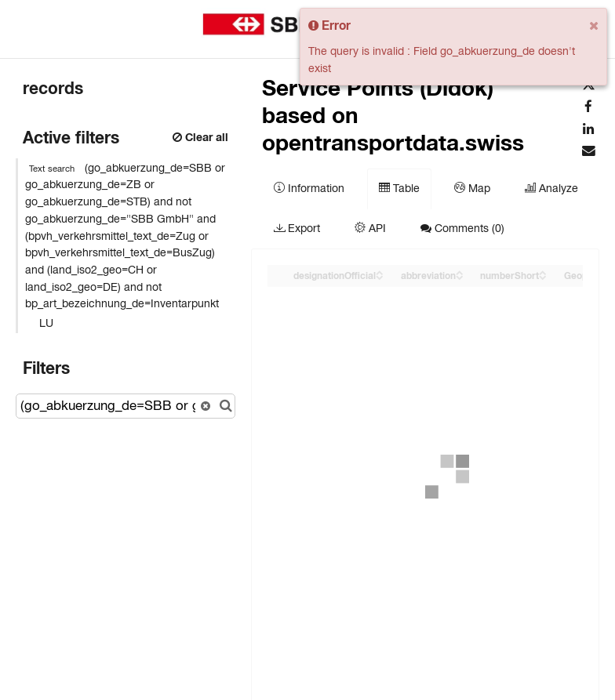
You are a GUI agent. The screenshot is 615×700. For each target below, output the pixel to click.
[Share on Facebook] (588, 107)
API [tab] (370, 228)
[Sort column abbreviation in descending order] (460, 276)
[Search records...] (126, 406)
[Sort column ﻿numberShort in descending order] (543, 276)
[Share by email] (588, 151)
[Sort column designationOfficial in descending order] (380, 276)
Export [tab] (297, 228)
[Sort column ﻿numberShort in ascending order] (543, 272)
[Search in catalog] (226, 406)
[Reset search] (205, 406)
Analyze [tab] (551, 188)
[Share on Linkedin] (588, 129)
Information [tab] (309, 188)
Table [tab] (399, 188)
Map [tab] (472, 188)
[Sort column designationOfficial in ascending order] (380, 272)
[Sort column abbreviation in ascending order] (460, 272)
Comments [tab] (462, 228)
